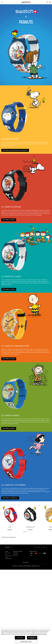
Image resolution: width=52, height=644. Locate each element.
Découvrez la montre (9, 220)
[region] (26, 636)
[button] (2, 2)
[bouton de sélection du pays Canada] (7, 547)
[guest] (47, 2)
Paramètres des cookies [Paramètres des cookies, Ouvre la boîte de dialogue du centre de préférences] (26, 642)
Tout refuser (20, 638)
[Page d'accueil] (26, 2)
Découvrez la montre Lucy (10, 498)
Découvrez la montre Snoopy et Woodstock (15, 150)
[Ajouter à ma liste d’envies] (19, 505)
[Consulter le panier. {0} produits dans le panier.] (50, 2)
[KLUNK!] (10, 517)
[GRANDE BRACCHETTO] (31, 517)
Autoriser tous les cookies (32, 638)
